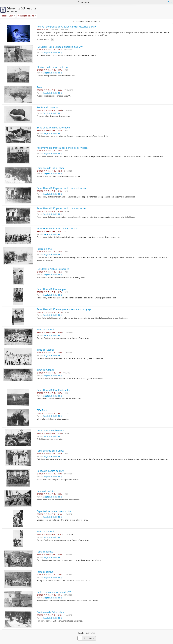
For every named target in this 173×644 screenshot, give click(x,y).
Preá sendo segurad (48, 107)
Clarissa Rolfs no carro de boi (53, 67)
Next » (91, 638)
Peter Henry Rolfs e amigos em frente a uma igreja (64, 309)
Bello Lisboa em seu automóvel (54, 128)
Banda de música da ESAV (51, 471)
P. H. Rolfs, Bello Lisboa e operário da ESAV (60, 47)
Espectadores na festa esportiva (54, 511)
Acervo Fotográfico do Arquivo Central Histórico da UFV (67, 27)
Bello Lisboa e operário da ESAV (54, 592)
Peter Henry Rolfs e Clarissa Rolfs (55, 390)
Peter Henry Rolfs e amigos (51, 289)
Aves (39, 87)
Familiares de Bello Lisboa (51, 168)
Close (170, 2)
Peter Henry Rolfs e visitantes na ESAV (57, 229)
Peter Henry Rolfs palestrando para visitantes (61, 188)
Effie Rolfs (42, 410)
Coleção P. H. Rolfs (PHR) (52, 53)
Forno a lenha (44, 249)
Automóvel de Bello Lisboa (51, 430)
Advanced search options (87, 21)
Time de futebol (45, 330)
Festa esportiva (45, 552)
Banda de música (46, 491)
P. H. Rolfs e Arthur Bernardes (53, 269)
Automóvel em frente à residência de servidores (63, 148)
